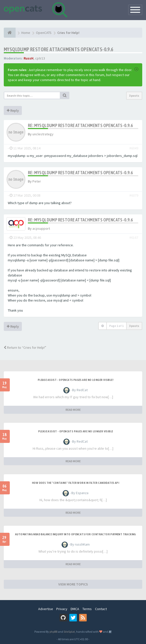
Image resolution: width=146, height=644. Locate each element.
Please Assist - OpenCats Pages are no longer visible (76, 431)
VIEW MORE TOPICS (73, 584)
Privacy (62, 609)
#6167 (134, 238)
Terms (87, 609)
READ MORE (73, 410)
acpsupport (41, 228)
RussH (29, 58)
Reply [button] (13, 110)
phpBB (53, 632)
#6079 (134, 195)
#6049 (134, 148)
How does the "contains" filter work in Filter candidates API (76, 483)
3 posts (134, 96)
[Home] (10, 33)
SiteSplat (69, 632)
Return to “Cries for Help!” (25, 347)
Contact (101, 609)
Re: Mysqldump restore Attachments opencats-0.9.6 (80, 125)
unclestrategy (43, 134)
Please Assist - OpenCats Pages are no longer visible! (76, 380)
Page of (116, 326)
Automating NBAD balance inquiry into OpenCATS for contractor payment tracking (76, 534)
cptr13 (40, 58)
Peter (37, 181)
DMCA (75, 609)
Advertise (46, 609)
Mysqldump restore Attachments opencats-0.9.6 (59, 49)
